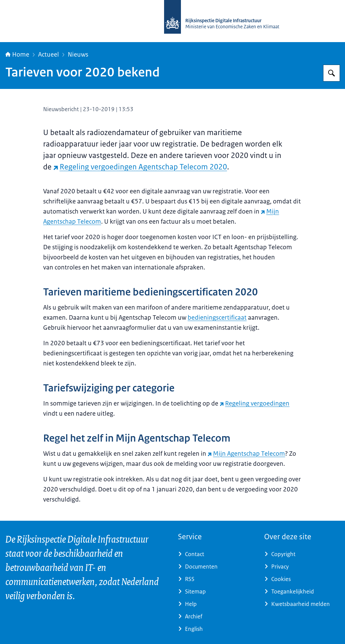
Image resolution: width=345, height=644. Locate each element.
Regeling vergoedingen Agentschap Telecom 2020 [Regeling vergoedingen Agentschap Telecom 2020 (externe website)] (140, 167)
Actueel (49, 55)
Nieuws (78, 55)
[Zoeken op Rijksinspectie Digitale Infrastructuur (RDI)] (332, 73)
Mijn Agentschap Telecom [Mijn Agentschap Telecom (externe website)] (246, 454)
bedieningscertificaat (217, 318)
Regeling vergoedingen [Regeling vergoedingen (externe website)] (255, 404)
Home (17, 55)
